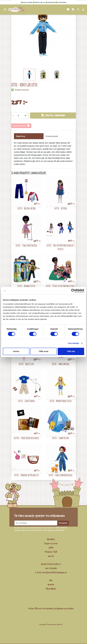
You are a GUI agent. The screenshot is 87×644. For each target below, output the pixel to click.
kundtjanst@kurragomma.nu (54, 572)
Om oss (51, 556)
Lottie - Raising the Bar (26, 208)
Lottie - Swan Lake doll (61, 364)
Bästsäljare (51, 589)
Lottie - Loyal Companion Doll (61, 475)
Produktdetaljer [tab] (52, 136)
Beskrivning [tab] (21, 136)
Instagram (58, 608)
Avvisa (16, 351)
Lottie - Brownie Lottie (26, 286)
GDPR (51, 548)
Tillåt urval (43, 351)
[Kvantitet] (19, 116)
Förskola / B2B (51, 552)
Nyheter (51, 584)
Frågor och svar (51, 543)
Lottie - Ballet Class (26, 364)
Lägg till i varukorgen (53, 115)
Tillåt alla (71, 351)
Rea (51, 580)
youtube (70, 608)
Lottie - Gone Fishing (26, 401)
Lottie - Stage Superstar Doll (26, 245)
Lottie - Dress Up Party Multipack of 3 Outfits (61, 247)
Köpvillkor (51, 539)
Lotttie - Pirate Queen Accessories (26, 438)
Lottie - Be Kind (61, 208)
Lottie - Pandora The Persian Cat (26, 475)
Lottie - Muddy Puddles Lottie (61, 401)
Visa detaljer (74, 343)
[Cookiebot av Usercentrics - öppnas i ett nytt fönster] (73, 291)
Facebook (49, 608)
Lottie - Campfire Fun (61, 438)
